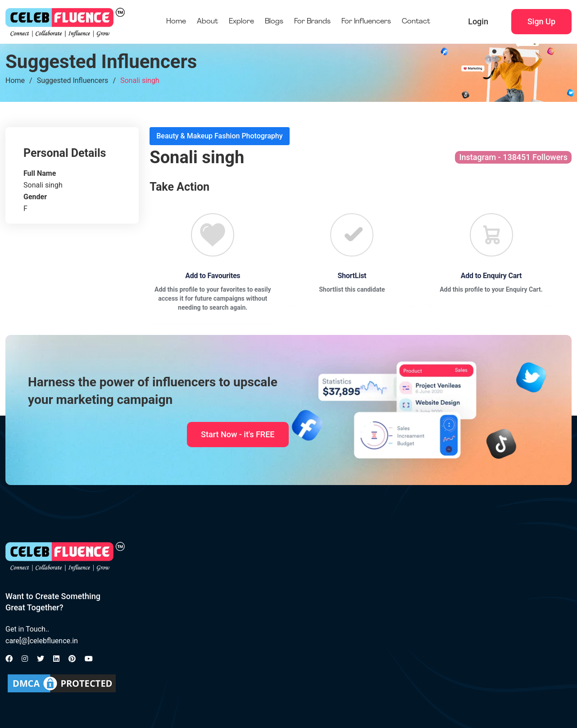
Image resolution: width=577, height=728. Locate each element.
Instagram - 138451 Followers (513, 157)
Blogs (274, 22)
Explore (241, 22)
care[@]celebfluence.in (42, 641)
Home (176, 22)
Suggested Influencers (73, 80)
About (207, 22)
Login (478, 21)
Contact (416, 22)
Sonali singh (140, 80)
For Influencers (366, 22)
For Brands (312, 22)
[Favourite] (213, 235)
